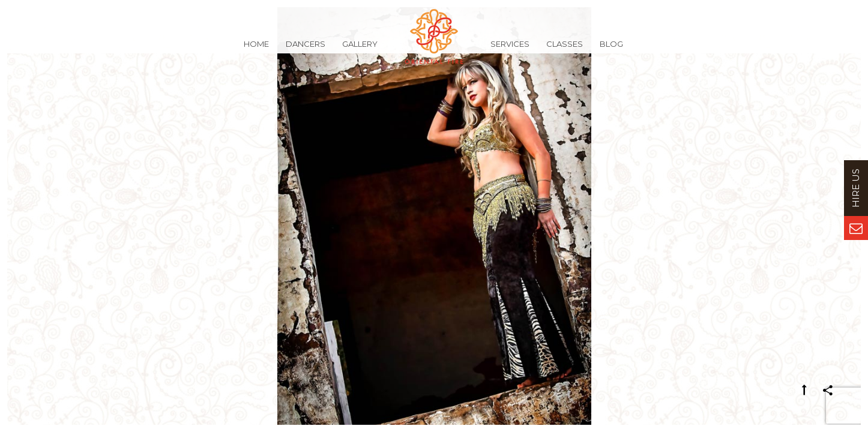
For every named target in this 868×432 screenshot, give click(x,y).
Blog (611, 50)
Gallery (360, 50)
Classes (565, 50)
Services (510, 50)
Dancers (306, 50)
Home (256, 50)
